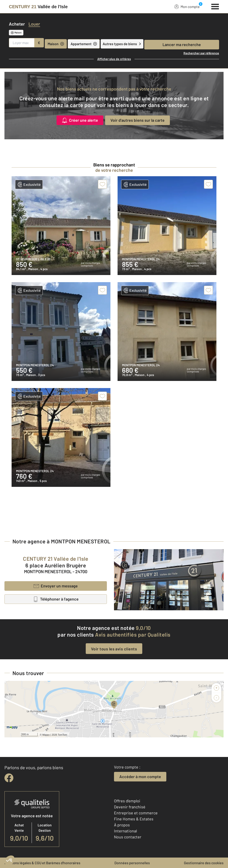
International (125, 831)
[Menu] (215, 6)
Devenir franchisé (130, 807)
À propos (122, 825)
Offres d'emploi (127, 801)
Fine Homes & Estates (134, 819)
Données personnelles (132, 863)
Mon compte (187, 6)
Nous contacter (128, 837)
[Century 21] (38, 7)
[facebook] (9, 778)
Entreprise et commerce (136, 813)
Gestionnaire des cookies (204, 863)
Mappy (46, 735)
